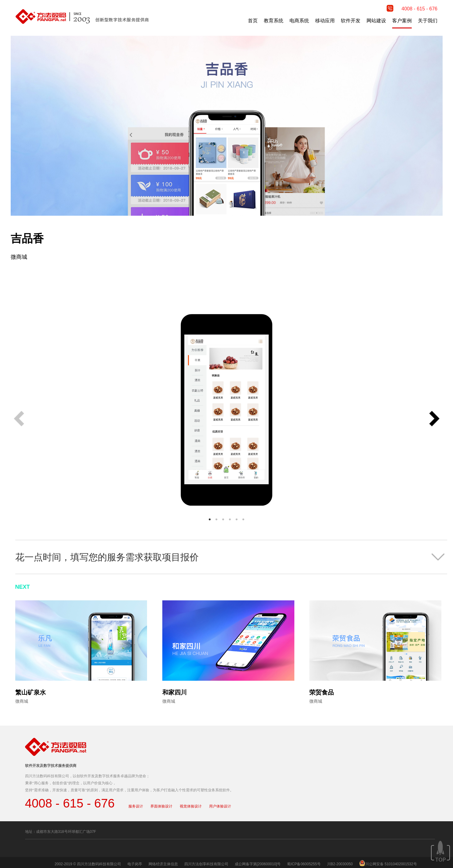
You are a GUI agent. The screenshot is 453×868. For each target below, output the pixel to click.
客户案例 (402, 21)
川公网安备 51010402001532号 (391, 864)
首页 (253, 21)
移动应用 (325, 21)
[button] (434, 419)
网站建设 (376, 21)
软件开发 (351, 21)
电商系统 (299, 21)
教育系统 (274, 21)
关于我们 (428, 21)
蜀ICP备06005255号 (304, 864)
